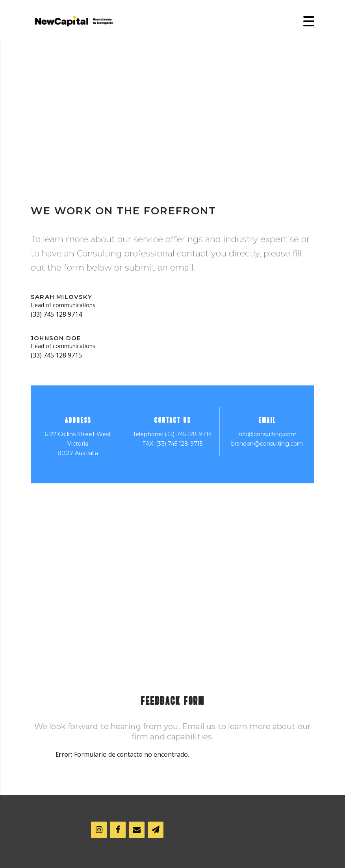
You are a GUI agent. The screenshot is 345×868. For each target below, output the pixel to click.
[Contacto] (137, 830)
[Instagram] (99, 830)
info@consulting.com (267, 434)
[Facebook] (118, 830)
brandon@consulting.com (267, 444)
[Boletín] (156, 830)
